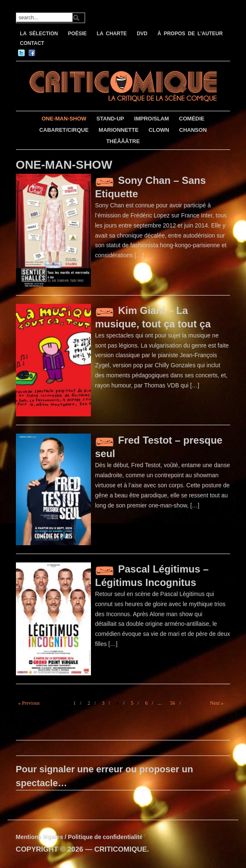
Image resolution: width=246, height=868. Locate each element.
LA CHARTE (112, 34)
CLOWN (159, 130)
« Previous (29, 703)
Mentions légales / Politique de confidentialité (79, 837)
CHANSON (193, 130)
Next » (217, 703)
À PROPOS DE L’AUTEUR (190, 34)
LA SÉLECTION (39, 34)
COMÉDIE (192, 119)
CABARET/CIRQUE (64, 130)
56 (173, 703)
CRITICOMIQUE (121, 849)
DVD (142, 34)
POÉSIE (77, 34)
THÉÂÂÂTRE (123, 141)
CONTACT (32, 43)
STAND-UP (110, 119)
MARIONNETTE (118, 130)
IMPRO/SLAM (151, 119)
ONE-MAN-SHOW (64, 119)
